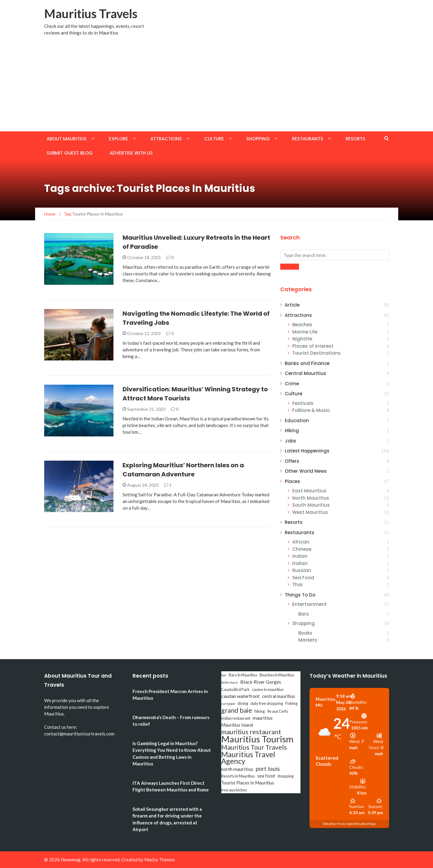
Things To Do (300, 595)
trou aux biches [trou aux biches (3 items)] (234, 790)
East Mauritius (309, 491)
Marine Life (305, 332)
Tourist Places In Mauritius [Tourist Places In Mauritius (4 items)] (248, 783)
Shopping (258, 139)
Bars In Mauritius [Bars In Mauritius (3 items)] (243, 675)
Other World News (306, 471)
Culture (214, 139)
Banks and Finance (307, 363)
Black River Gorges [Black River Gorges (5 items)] (261, 682)
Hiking (292, 431)
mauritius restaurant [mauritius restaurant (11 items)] (251, 732)
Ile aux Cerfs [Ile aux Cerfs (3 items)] (278, 711)
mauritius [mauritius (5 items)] (263, 718)
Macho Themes (160, 860)
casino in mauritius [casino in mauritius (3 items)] (268, 689)
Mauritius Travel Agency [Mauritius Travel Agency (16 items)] (248, 758)
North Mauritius (311, 498)
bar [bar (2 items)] (224, 675)
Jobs (290, 441)
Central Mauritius (305, 373)
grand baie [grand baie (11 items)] (237, 710)
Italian (300, 563)
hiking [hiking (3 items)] (260, 711)
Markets (308, 640)
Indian (300, 556)
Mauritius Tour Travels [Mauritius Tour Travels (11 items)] (254, 747)
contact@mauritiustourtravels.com (79, 734)
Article (292, 305)
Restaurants (308, 139)
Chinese (302, 549)
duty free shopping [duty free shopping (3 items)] (267, 703)
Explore (118, 139)
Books (305, 633)
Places (292, 481)
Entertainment (310, 604)
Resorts (355, 139)
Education (297, 421)
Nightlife (302, 339)
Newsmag (71, 860)
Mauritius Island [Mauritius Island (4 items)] (237, 725)
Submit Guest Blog (70, 153)
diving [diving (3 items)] (243, 703)
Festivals (303, 403)
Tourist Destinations (317, 353)
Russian (302, 570)
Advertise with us (131, 153)
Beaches (302, 325)
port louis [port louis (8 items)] (268, 769)
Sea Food (303, 578)
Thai (297, 585)
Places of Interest (313, 346)
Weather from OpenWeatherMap (349, 824)
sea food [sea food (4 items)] (266, 776)
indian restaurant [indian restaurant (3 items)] (236, 718)
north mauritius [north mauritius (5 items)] (237, 769)
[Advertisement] (217, 86)
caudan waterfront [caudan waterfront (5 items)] (240, 696)
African (301, 542)
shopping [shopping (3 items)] (285, 776)
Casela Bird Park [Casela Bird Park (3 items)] (235, 689)
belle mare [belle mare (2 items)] (230, 682)
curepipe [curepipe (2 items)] (228, 704)
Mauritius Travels (91, 14)
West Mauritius (310, 512)
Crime (292, 384)
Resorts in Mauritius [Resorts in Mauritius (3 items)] (238, 776)
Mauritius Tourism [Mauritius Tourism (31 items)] (257, 739)
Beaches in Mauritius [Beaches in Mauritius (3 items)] (277, 675)
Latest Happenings (307, 451)
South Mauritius (311, 505)
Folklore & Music (311, 410)
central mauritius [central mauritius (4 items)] (279, 696)
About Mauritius (67, 139)
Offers (292, 461)
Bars (304, 614)
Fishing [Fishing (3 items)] (291, 703)
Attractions (166, 139)
